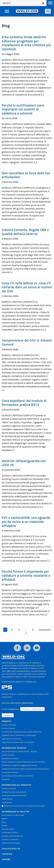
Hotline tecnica (8, 755)
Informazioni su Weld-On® (13, 815)
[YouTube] (37, 648)
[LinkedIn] (27, 648)
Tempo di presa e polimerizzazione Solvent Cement (23, 762)
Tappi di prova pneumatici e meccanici (18, 742)
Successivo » (38, 631)
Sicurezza (6, 779)
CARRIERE (6, 859)
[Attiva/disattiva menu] (50, 3)
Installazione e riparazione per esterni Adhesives (22, 732)
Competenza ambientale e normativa (17, 776)
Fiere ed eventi (8, 829)
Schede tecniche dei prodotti (14, 792)
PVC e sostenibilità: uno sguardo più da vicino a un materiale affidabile (26, 522)
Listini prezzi (7, 802)
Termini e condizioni (10, 839)
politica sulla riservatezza (12, 836)
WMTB (4, 819)
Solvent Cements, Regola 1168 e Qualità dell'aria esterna (25, 232)
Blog (4, 822)
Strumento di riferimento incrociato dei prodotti (23, 806)
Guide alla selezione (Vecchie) (14, 795)
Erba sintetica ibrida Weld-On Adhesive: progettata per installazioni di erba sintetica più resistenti (26, 43)
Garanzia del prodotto (11, 843)
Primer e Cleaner (8, 728)
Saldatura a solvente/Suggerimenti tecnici (19, 765)
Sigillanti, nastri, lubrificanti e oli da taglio (19, 735)
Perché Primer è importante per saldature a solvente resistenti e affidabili (26, 576)
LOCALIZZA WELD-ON (11, 849)
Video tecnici (7, 799)
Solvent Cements (9, 725)
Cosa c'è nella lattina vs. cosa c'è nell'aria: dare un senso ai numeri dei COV (27, 287)
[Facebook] (17, 648)
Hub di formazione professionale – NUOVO (19, 751)
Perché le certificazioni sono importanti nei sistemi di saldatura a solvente (23, 109)
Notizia (5, 826)
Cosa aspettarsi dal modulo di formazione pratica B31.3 (24, 403)
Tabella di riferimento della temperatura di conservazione (26, 769)
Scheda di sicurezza (10, 758)
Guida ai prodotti (9, 788)
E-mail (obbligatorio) (11, 709)
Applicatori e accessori (11, 739)
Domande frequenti (10, 772)
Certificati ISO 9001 (10, 832)
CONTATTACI (7, 854)
